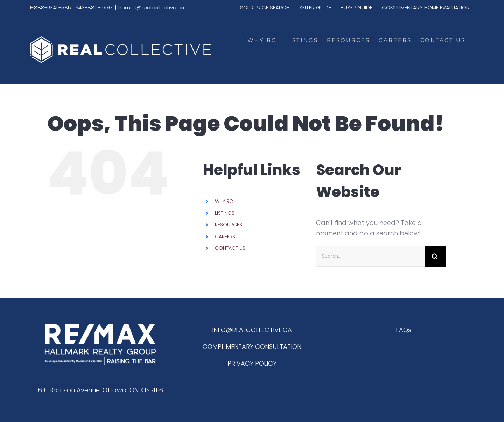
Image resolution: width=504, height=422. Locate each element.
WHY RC (224, 201)
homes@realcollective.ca (151, 8)
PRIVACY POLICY (252, 363)
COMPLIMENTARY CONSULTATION (252, 347)
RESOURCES (229, 225)
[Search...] (370, 256)
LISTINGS (225, 213)
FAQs (404, 330)
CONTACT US (230, 248)
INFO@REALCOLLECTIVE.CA (252, 330)
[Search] (435, 256)
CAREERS (225, 237)
